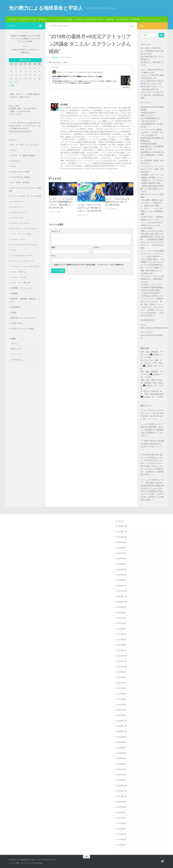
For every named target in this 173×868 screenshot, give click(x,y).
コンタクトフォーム (152, 19)
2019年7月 (122, 813)
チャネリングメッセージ (59, 26)
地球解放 (14, 293)
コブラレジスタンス (19, 212)
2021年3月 (122, 704)
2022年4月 (122, 634)
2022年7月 (122, 618)
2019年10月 (122, 796)
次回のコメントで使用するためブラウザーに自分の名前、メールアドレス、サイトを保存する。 (89, 265)
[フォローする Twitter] (40, 26)
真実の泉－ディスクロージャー (23, 318)
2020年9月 (122, 737)
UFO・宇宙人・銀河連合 (21, 183)
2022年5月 (122, 629)
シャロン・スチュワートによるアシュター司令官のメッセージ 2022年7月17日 (89, 208)
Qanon (13, 166)
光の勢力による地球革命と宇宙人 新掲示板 (28, 19)
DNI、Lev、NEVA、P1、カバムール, (25, 145)
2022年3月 (122, 640)
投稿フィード (16, 349)
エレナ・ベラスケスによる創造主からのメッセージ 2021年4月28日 (117, 202)
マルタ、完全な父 (18, 272)
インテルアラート (18, 202)
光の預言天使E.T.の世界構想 (128, 19)
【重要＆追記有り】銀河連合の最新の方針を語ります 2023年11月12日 (152, 444)
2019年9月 (122, 802)
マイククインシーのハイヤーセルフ (25, 266)
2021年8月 (122, 677)
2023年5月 (122, 564)
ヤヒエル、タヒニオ (19, 277)
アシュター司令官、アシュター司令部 (26, 196)
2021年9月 (122, 672)
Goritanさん (15, 161)
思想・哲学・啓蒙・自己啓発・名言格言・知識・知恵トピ (152, 383)
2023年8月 (122, 548)
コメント (55, 231)
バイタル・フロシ (18, 239)
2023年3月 (122, 575)
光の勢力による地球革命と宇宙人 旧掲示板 (94, 19)
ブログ (14, 250)
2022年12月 (122, 591)
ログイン (14, 343)
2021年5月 (122, 694)
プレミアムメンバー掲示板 (61, 19)
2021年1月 (122, 715)
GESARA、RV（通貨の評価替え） (24, 156)
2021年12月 (122, 656)
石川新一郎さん (17, 323)
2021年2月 (122, 710)
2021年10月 (122, 667)
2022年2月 (122, 645)
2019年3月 (122, 834)
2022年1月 (122, 650)
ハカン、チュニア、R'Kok (21, 234)
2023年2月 (122, 580)
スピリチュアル (17, 218)
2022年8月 (122, 613)
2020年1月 (122, 780)
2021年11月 (122, 661)
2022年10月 (122, 602)
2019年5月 (122, 823)
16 (74, 185)
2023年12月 (122, 526)
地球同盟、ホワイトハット (22, 288)
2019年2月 (122, 840)
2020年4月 (122, 764)
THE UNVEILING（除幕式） (21, 177)
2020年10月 (122, 731)
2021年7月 (122, 683)
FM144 (14, 150)
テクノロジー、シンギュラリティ (24, 229)
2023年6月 (122, 559)
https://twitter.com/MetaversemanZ (154, 328)
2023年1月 (122, 586)
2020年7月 (122, 748)
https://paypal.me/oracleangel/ (20, 131)
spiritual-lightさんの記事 (20, 172)
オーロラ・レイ (17, 207)
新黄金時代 (15, 307)
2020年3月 (122, 769)
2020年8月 (122, 742)
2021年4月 (122, 699)
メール (96, 247)
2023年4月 (122, 569)
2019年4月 (122, 829)
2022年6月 (122, 623)
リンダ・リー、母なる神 (21, 283)
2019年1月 (122, 845)
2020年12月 (122, 721)
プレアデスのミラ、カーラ (22, 256)
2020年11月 (122, 726)
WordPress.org (16, 360)
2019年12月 (122, 786)
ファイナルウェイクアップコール (24, 245)
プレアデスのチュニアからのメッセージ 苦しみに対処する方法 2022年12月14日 (152, 413)
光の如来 (54, 58)
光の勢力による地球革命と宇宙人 (46, 8)
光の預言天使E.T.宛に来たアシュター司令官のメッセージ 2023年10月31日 (152, 458)
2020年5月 (122, 759)
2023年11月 (122, 532)
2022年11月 (122, 596)
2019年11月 (122, 791)
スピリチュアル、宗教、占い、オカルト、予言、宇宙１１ (152, 363)
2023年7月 (122, 553)
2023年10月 (122, 537)
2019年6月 (122, 818)
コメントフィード (18, 354)
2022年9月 (122, 607)
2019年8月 (122, 807)
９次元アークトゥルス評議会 (22, 329)
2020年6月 (122, 753)
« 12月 (11, 86)
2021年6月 (122, 688)
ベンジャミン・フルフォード (22, 261)
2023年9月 (122, 542)
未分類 (14, 312)
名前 (54, 247)
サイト (54, 256)
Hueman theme (37, 863)
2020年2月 (122, 775)
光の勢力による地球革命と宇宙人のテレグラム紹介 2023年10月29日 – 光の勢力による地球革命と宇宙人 (152, 494)
